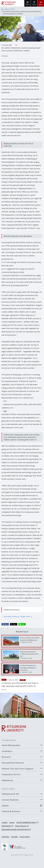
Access (12, 822)
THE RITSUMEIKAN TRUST (26, 822)
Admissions (7, 780)
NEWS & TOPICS (10, 9)
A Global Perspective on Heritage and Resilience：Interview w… (29, 668)
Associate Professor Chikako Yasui (18, 617)
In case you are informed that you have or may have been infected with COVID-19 (20, 685)
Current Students (10, 800)
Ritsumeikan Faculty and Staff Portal (15, 829)
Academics (7, 751)
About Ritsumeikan (11, 745)
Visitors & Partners (11, 811)
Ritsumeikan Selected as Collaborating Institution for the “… (29, 654)
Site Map (14, 837)
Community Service (11, 774)
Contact (5, 822)
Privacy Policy (25, 837)
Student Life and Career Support (18, 768)
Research (6, 56)
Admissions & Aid (10, 794)
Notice (5, 690)
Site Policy (6, 837)
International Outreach (13, 763)
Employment (6, 826)
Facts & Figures (21, 826)
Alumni (5, 805)
